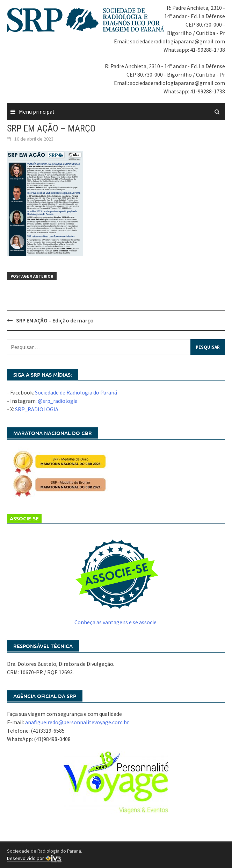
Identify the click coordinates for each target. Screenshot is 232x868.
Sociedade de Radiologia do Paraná (76, 392)
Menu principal (37, 112)
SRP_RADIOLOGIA (37, 409)
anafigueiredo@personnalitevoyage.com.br (77, 722)
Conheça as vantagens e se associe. (116, 622)
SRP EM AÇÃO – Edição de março (55, 320)
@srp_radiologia (58, 401)
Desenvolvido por (34, 858)
